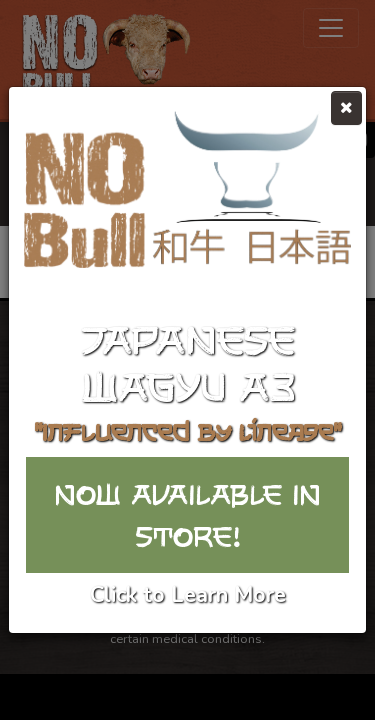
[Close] (346, 108)
